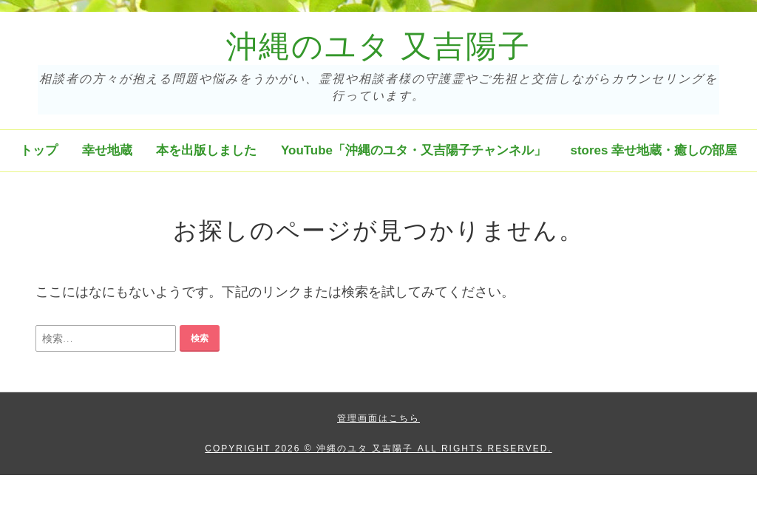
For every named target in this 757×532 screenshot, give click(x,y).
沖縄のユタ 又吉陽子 (378, 47)
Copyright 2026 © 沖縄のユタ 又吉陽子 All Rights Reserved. (378, 449)
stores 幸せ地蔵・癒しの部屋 (654, 150)
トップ (39, 150)
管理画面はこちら (378, 418)
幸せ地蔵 (107, 150)
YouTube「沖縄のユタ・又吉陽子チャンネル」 (414, 150)
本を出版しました (206, 150)
